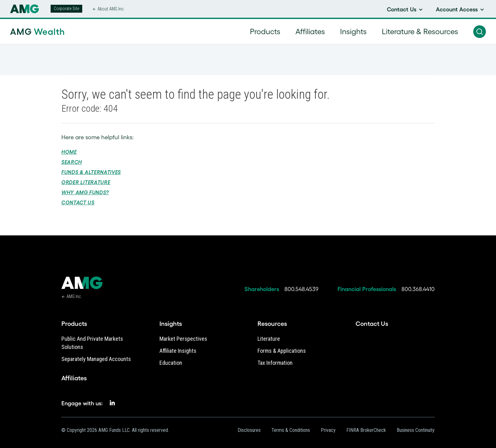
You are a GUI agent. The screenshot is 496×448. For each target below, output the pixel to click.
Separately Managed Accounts (96, 359)
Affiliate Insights (178, 351)
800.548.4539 (301, 289)
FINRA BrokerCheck (366, 430)
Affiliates (74, 378)
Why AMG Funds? (85, 192)
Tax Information (275, 363)
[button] (480, 32)
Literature (269, 339)
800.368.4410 (418, 289)
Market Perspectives (183, 339)
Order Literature (86, 182)
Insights (171, 324)
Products (74, 324)
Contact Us (78, 202)
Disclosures (249, 430)
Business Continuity (416, 430)
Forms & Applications (282, 351)
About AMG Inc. (111, 9)
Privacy (328, 430)
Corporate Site (66, 9)
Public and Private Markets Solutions (92, 343)
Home (69, 152)
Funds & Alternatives (91, 172)
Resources (272, 324)
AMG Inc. (74, 296)
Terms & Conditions (291, 430)
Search (72, 162)
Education (171, 363)
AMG (37, 32)
